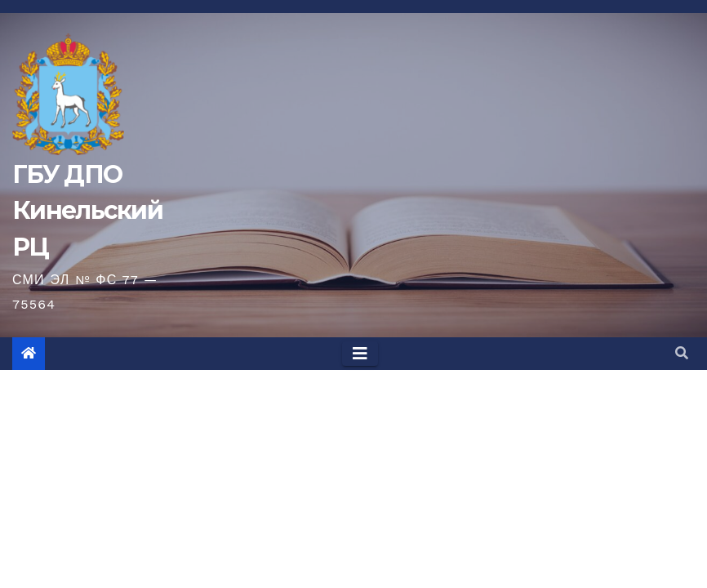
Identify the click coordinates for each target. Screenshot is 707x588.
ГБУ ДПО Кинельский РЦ (87, 210)
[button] (682, 353)
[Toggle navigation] (360, 354)
